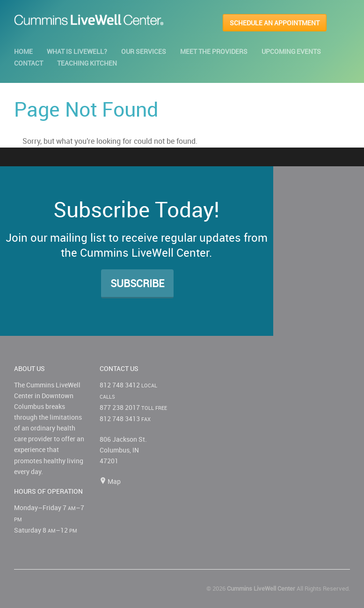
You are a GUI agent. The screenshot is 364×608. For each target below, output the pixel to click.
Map (110, 482)
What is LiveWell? (77, 51)
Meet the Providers (214, 51)
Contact (29, 63)
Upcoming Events (291, 51)
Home (23, 51)
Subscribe (137, 283)
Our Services (144, 51)
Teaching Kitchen (87, 63)
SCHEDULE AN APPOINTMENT (275, 23)
